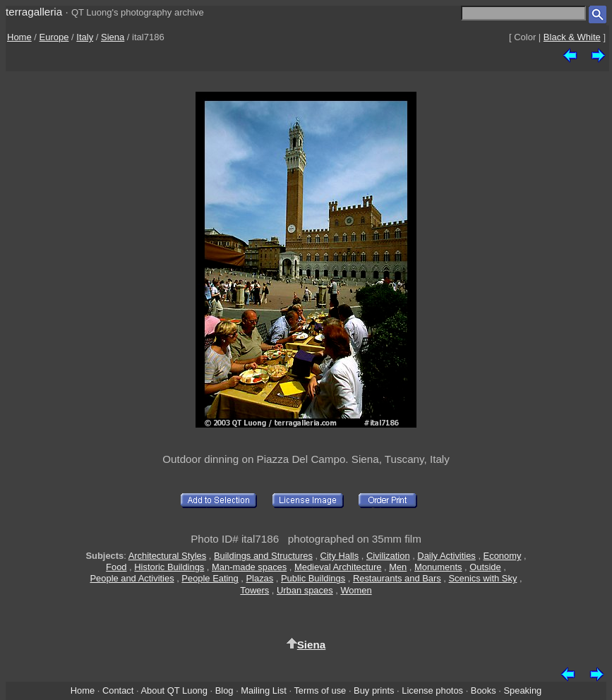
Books (484, 690)
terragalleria (34, 12)
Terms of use (320, 690)
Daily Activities (446, 556)
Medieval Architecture (338, 567)
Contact (118, 690)
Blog (224, 690)
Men (398, 567)
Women (356, 590)
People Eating (210, 578)
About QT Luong (174, 690)
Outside (485, 567)
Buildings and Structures (263, 556)
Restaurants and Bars (397, 578)
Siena (113, 37)
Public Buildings (313, 578)
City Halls (340, 556)
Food (116, 567)
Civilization (388, 556)
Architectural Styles (167, 556)
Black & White (572, 37)
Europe (54, 37)
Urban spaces (305, 590)
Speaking (522, 690)
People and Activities (132, 578)
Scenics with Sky (483, 578)
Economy (503, 556)
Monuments (438, 567)
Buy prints (374, 690)
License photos (432, 690)
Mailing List (264, 690)
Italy (85, 37)
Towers (254, 590)
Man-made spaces (249, 567)
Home (19, 37)
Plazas (260, 578)
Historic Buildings (169, 567)
